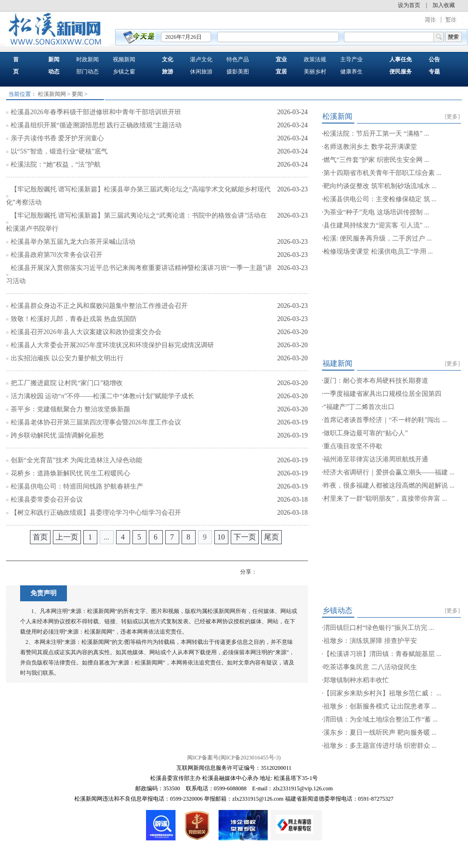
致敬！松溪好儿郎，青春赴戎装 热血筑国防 (74, 319)
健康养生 (351, 72)
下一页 (245, 537)
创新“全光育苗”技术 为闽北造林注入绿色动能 (77, 460)
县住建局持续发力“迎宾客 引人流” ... (376, 225)
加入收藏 (444, 5)
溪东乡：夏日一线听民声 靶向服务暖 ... (380, 733)
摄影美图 (238, 72)
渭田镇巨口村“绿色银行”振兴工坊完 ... (379, 628)
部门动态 (88, 72)
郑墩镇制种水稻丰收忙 (356, 680)
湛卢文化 (201, 59)
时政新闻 (88, 59)
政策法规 (315, 59)
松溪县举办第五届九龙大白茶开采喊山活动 (73, 242)
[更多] (453, 117)
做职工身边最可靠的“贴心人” (366, 433)
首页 (40, 537)
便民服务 (401, 72)
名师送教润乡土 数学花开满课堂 (370, 147)
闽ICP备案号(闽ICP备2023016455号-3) (234, 758)
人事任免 (401, 59)
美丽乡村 (315, 72)
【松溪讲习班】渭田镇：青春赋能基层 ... (382, 654)
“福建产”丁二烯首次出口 (359, 407)
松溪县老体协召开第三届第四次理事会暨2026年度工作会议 (96, 422)
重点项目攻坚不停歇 (353, 446)
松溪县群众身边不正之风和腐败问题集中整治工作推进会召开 (99, 306)
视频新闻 (124, 59)
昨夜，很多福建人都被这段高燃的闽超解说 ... (389, 485)
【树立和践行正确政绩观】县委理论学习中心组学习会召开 (96, 513)
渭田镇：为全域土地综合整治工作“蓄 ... (380, 719)
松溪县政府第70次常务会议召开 (57, 255)
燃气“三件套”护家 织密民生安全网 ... (376, 160)
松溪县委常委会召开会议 (47, 500)
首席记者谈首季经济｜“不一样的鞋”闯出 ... (385, 420)
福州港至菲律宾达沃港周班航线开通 (376, 459)
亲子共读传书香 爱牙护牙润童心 (58, 138)
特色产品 (238, 59)
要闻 (77, 94)
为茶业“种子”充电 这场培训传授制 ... (376, 212)
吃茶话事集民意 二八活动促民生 (370, 667)
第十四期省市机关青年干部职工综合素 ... (382, 173)
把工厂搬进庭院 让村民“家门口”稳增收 (67, 383)
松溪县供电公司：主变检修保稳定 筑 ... (380, 199)
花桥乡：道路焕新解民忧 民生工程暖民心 (71, 473)
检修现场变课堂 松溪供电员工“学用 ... (378, 252)
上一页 (67, 537)
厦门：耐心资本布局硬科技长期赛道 (376, 381)
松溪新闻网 (52, 94)
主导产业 (351, 59)
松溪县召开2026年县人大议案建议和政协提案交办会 (86, 332)
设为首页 (409, 5)
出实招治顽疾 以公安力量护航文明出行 (67, 358)
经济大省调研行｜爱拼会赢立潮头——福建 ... (389, 472)
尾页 (271, 537)
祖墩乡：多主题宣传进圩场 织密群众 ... (380, 746)
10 (221, 537)
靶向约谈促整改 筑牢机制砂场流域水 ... (380, 186)
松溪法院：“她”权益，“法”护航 (56, 164)
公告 (434, 59)
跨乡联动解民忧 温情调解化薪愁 (58, 435)
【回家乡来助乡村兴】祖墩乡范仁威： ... (382, 693)
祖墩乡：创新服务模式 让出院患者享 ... (380, 706)
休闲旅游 (201, 72)
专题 (434, 72)
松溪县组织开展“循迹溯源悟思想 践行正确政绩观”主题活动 (96, 125)
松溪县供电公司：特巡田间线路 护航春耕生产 (77, 486)
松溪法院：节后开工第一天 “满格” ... (376, 134)
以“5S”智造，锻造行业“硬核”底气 (59, 151)
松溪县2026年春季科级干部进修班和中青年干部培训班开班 (96, 112)
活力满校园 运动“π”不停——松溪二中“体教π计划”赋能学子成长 (103, 396)
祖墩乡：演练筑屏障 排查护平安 (370, 641)
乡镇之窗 (124, 72)
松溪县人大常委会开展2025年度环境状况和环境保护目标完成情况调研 (112, 345)
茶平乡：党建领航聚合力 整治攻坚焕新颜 (71, 409)
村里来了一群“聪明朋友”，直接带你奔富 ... (385, 499)
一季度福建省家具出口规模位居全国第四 (382, 394)
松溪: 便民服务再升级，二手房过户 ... (377, 238)
